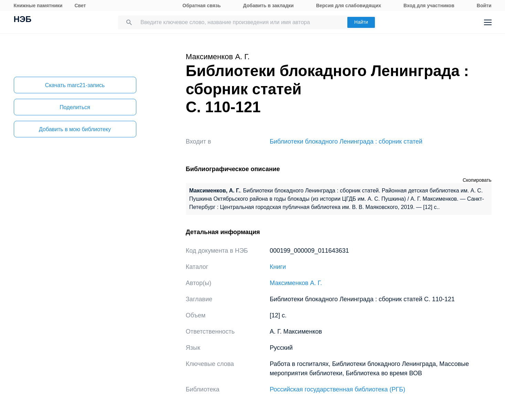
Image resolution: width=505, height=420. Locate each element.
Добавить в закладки (268, 6)
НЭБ (23, 20)
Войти (484, 6)
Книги (278, 267)
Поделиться (75, 107)
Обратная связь (202, 6)
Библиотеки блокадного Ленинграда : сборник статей (346, 141)
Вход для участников (429, 6)
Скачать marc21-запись (75, 85)
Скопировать (477, 180)
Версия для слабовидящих (349, 6)
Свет (80, 6)
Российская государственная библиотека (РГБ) (338, 389)
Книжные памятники (38, 6)
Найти (361, 22)
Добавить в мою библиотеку (75, 129)
